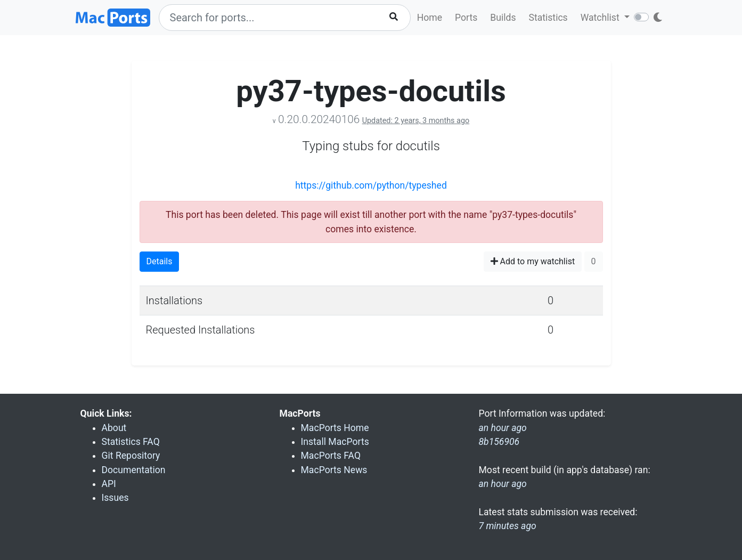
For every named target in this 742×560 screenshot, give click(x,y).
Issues (115, 498)
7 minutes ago (508, 526)
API (109, 484)
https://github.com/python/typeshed (371, 185)
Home (430, 18)
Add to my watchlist (533, 261)
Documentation (134, 470)
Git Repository (131, 456)
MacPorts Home (335, 428)
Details (160, 261)
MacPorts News (334, 470)
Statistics (548, 18)
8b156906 (499, 442)
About (114, 428)
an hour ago (503, 484)
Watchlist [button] (601, 18)
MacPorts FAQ (331, 456)
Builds (503, 18)
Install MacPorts (335, 442)
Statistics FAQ (131, 442)
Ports (466, 18)
